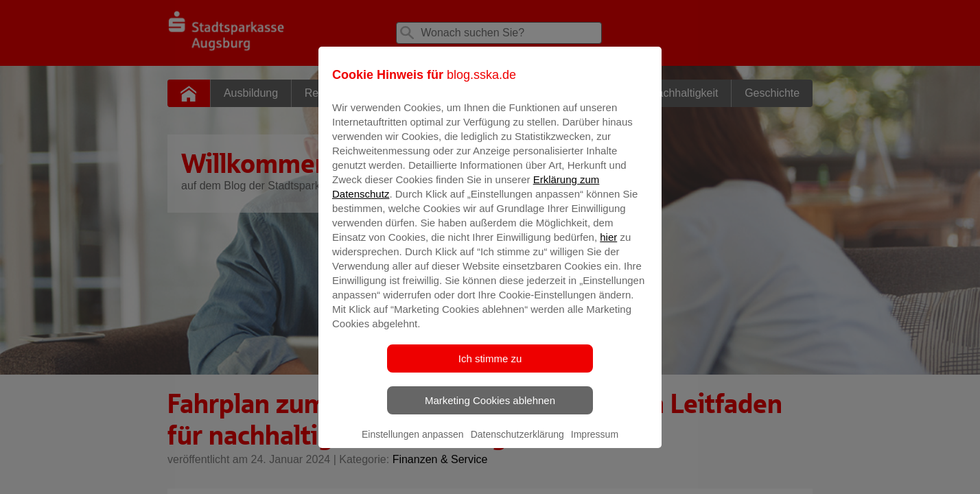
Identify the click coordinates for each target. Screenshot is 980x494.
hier (608, 247)
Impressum (595, 444)
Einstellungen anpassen (413, 444)
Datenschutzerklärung (517, 444)
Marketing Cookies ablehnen (490, 410)
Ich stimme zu (490, 368)
